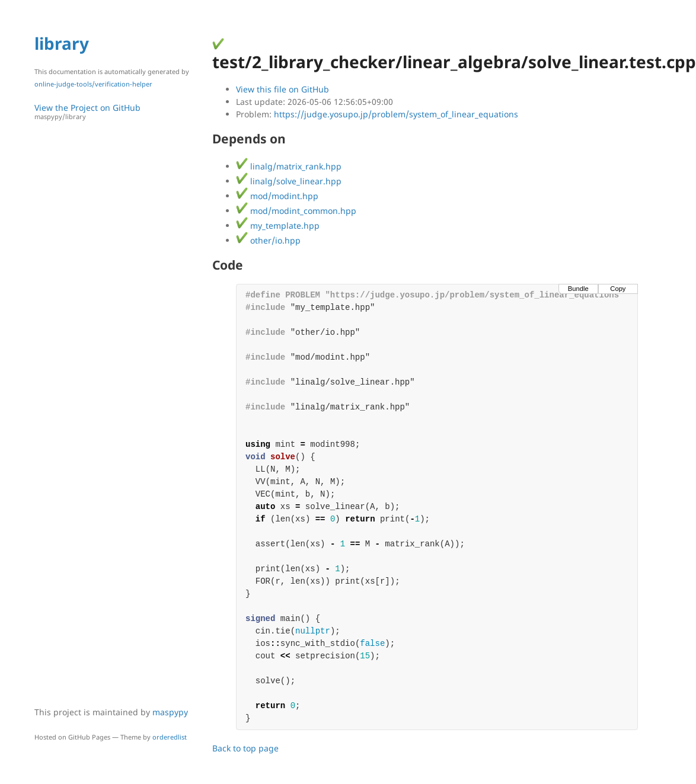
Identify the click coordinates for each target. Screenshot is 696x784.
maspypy (170, 712)
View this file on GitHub (282, 89)
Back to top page (245, 748)
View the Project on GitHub (117, 112)
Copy (618, 289)
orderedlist (170, 737)
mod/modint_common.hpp (296, 211)
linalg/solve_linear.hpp (289, 181)
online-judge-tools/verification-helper (93, 84)
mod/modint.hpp (277, 196)
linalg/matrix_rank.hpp (289, 166)
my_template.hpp (278, 225)
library (62, 43)
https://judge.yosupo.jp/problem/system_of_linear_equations (396, 114)
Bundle (578, 289)
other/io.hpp (268, 240)
